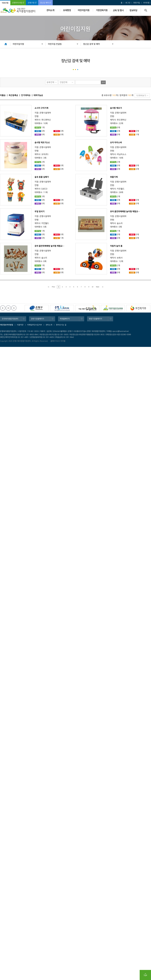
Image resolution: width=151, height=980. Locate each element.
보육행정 (67, 10)
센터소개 (50, 10)
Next (98, 287)
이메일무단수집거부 (35, 325)
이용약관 (20, 325)
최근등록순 (13, 95)
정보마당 (133, 10)
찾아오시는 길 (61, 325)
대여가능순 (38, 95)
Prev (53, 287)
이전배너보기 (3, 308)
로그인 (128, 3)
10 (92, 287)
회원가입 (137, 3)
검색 (103, 82)
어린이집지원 (84, 10)
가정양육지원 (102, 10)
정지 (8, 308)
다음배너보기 (14, 308)
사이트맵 (146, 3)
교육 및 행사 (118, 10)
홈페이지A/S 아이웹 (58, 341)
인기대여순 (26, 95)
